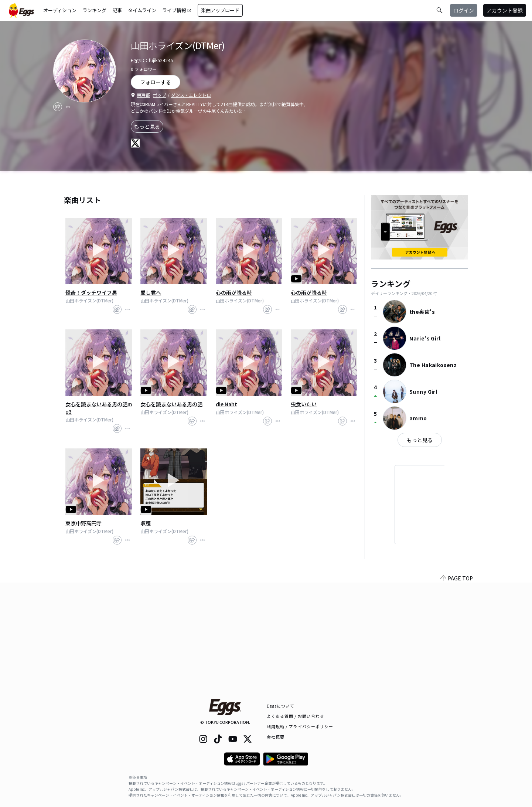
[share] (58, 107)
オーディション (60, 10)
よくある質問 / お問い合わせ (296, 716)
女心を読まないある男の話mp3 (99, 408)
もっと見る (147, 126)
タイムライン (142, 10)
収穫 (146, 523)
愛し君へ (151, 292)
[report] (68, 107)
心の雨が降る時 (234, 292)
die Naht (226, 404)
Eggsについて (281, 706)
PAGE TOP (457, 685)
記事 (117, 10)
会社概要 (276, 737)
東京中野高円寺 (83, 523)
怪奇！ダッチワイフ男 (91, 292)
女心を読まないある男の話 (171, 404)
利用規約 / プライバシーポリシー (300, 726)
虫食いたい (304, 404)
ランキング (94, 10)
